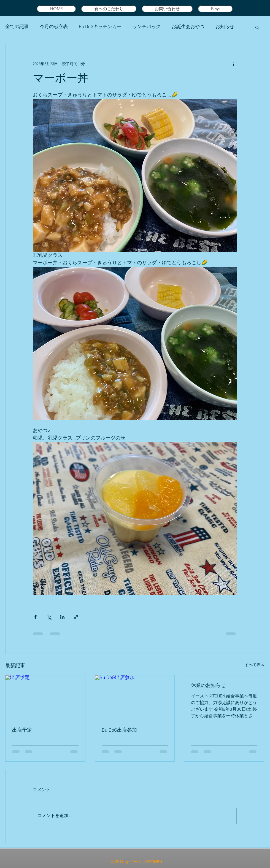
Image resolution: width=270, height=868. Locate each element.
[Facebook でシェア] (35, 617)
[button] (257, 27)
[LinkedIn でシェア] (62, 617)
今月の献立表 (54, 27)
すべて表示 (255, 665)
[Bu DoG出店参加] (135, 698)
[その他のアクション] (233, 64)
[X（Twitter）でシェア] (49, 617)
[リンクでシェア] (76, 617)
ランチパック (147, 27)
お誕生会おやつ (188, 27)
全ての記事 (17, 27)
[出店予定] (45, 698)
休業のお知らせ (208, 686)
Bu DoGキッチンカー (100, 27)
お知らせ (225, 27)
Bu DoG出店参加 (119, 730)
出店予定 (22, 730)
